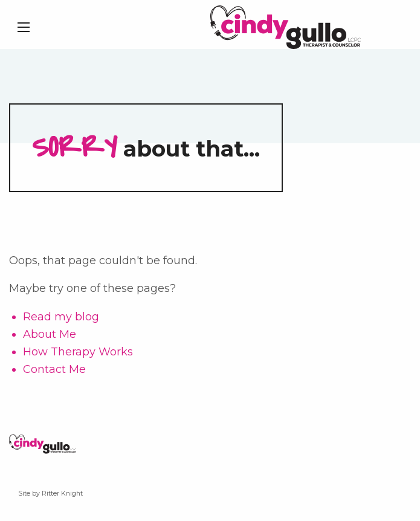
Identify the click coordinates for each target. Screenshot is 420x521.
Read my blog (61, 317)
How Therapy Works (78, 352)
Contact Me (54, 369)
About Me (50, 334)
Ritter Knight (62, 493)
